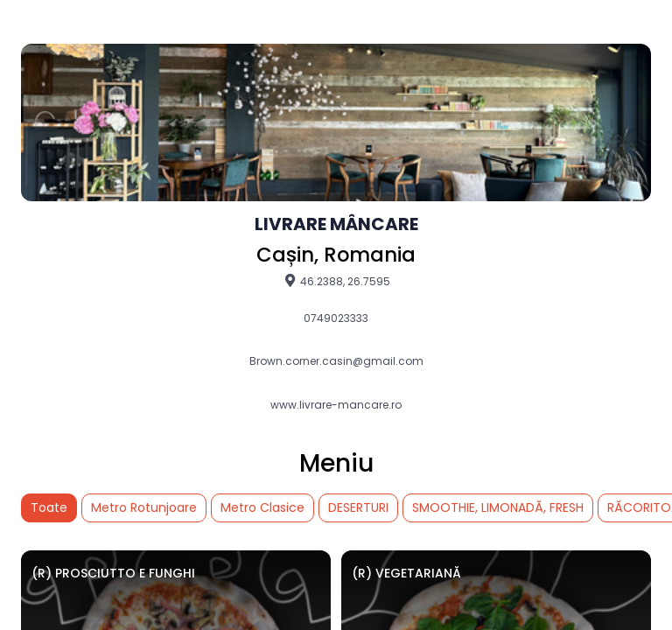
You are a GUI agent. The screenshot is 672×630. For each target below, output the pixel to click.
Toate (49, 507)
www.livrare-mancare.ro (336, 405)
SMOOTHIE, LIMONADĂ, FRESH (498, 507)
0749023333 (336, 318)
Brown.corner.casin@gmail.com (336, 361)
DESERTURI (358, 507)
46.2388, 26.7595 (336, 281)
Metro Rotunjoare (144, 507)
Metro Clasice (262, 507)
